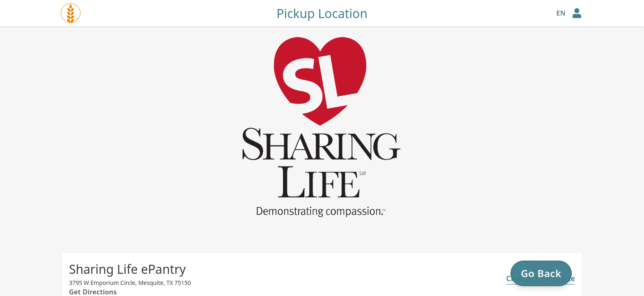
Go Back (541, 273)
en (561, 13)
